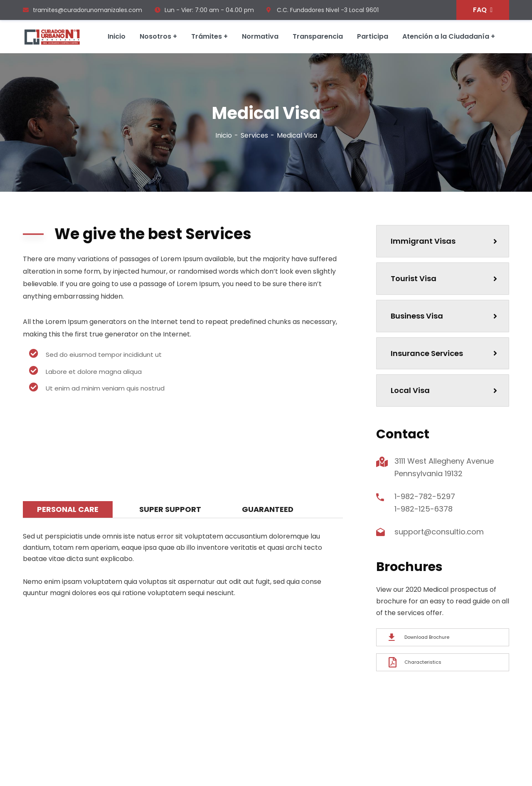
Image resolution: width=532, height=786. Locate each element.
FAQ (483, 10)
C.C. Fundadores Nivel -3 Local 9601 (323, 10)
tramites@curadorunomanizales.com (83, 10)
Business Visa (444, 316)
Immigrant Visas (444, 241)
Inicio (224, 135)
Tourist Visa (444, 278)
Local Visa (444, 390)
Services (254, 135)
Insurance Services (444, 353)
